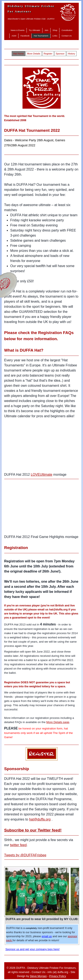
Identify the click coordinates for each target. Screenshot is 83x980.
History (72, 54)
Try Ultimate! (34, 30)
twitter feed (18, 845)
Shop (55, 30)
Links (55, 36)
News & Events (18, 30)
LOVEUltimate (41, 475)
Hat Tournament (41, 36)
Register (48, 54)
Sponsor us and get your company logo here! (32, 949)
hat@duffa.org (40, 819)
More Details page (58, 722)
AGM (14, 36)
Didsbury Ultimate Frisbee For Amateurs (31, 9)
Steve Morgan (38, 976)
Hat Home (18, 54)
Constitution (67, 30)
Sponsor (60, 54)
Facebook (25, 36)
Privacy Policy (58, 976)
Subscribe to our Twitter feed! (33, 830)
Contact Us (67, 36)
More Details (34, 54)
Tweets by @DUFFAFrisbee (25, 855)
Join (46, 30)
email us (47, 936)
